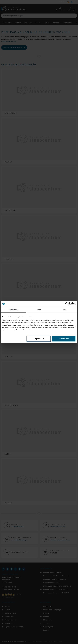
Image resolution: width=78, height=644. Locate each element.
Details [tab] (39, 310)
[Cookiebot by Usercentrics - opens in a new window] (67, 304)
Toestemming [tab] (14, 310)
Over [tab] (64, 310)
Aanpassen (39, 339)
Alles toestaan (64, 339)
